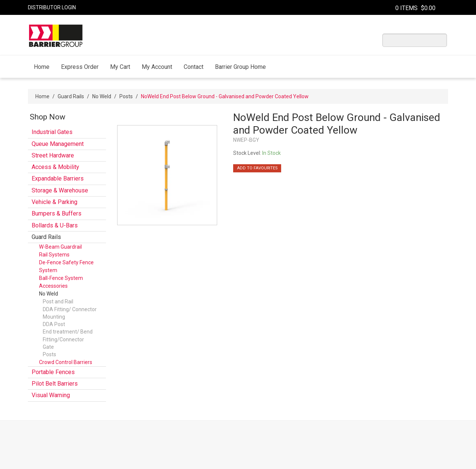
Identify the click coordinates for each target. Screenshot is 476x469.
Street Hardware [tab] (53, 155)
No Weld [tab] (49, 294)
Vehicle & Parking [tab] (54, 202)
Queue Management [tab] (58, 144)
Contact (194, 67)
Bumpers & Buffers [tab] (57, 213)
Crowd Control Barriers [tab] (66, 362)
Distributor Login (52, 7)
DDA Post (54, 324)
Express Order (80, 67)
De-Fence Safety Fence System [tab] (66, 266)
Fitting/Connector (63, 339)
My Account (157, 67)
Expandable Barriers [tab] (58, 178)
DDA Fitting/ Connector (70, 309)
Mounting (54, 317)
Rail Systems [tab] (54, 255)
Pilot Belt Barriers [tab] (55, 384)
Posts (126, 96)
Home (42, 67)
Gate (48, 347)
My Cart (120, 67)
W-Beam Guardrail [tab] (60, 247)
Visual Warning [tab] (51, 395)
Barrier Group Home (240, 67)
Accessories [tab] (53, 286)
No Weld (102, 96)
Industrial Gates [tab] (52, 132)
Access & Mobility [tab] (55, 167)
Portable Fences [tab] (53, 372)
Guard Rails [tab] (46, 237)
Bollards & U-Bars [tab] (55, 225)
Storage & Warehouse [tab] (60, 190)
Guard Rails (71, 96)
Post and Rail (58, 301)
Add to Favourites (257, 168)
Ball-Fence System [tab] (61, 278)
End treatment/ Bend (68, 332)
